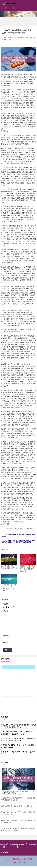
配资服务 (32, 845)
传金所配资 (4, 846)
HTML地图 (29, 859)
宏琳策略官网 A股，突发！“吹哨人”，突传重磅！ (17, 806)
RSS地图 (22, 859)
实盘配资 (13, 845)
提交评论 (8, 650)
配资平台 (23, 845)
